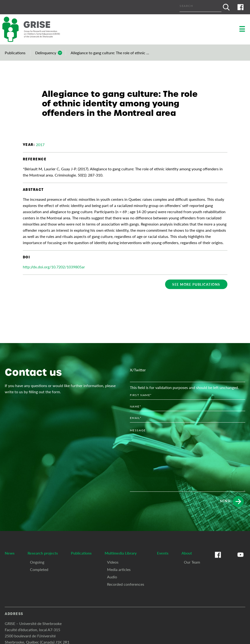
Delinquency (46, 53)
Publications (15, 53)
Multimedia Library (121, 553)
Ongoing (37, 562)
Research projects (43, 553)
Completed (39, 569)
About (187, 553)
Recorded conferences (126, 584)
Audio (112, 577)
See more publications (196, 284)
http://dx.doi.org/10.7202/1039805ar (54, 267)
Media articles (119, 569)
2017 (40, 145)
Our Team (192, 562)
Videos (113, 562)
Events (163, 553)
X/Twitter (138, 370)
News (10, 553)
